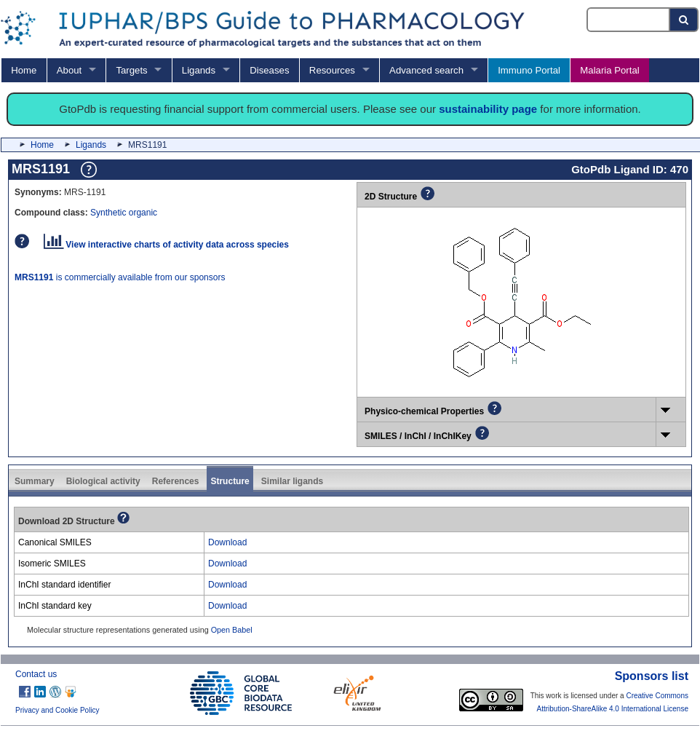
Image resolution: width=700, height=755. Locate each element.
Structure (230, 481)
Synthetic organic (124, 213)
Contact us (36, 674)
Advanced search (426, 70)
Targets (131, 70)
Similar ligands (292, 481)
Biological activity (103, 481)
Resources (332, 70)
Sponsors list (652, 676)
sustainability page (488, 109)
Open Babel (232, 630)
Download (227, 542)
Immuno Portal (529, 70)
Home (24, 70)
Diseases (269, 70)
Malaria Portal (609, 70)
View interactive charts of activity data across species (166, 245)
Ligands (199, 70)
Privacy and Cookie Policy (57, 710)
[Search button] (684, 20)
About (69, 70)
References (176, 481)
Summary (35, 481)
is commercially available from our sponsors (120, 277)
